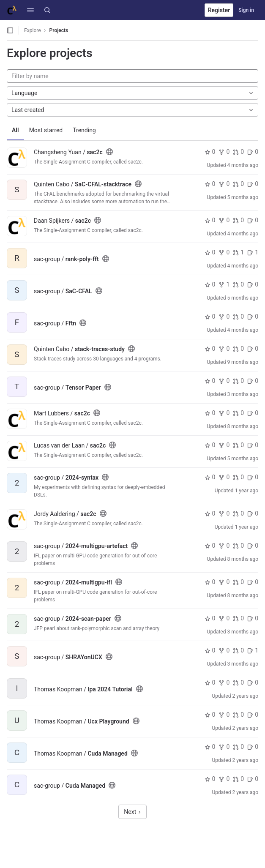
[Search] (47, 10)
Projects (59, 30)
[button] (30, 10)
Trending (84, 130)
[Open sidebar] (10, 30)
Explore (33, 30)
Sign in (246, 10)
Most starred (46, 130)
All (15, 130)
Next (132, 812)
